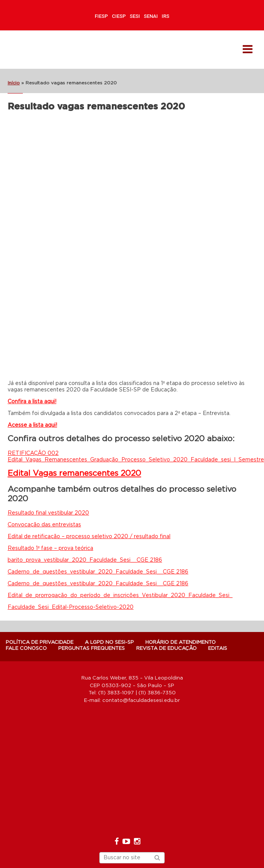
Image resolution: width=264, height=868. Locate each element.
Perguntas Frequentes (91, 649)
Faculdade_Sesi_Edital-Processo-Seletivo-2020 (71, 607)
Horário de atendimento (181, 642)
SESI (135, 16)
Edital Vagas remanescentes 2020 (74, 473)
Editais (218, 649)
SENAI (151, 16)
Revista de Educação (166, 649)
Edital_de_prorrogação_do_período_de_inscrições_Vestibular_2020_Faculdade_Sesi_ (120, 596)
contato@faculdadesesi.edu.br (141, 701)
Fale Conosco (26, 649)
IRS (165, 16)
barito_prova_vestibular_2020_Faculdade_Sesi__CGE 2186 (85, 560)
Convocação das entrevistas (44, 525)
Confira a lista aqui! (32, 402)
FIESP (101, 16)
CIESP (119, 16)
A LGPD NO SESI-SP (109, 642)
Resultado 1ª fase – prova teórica (50, 548)
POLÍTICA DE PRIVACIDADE (40, 642)
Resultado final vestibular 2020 (48, 513)
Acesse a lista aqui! (32, 425)
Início (14, 83)
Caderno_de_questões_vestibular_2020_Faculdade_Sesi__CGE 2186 (98, 572)
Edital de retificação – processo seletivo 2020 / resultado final (89, 537)
